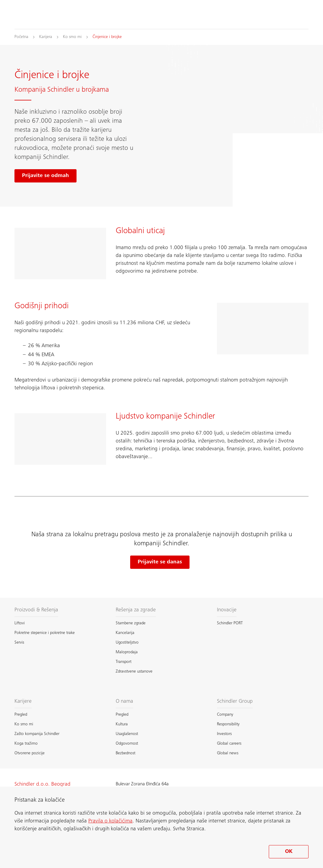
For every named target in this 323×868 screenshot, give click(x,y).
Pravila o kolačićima (110, 821)
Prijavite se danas (160, 562)
